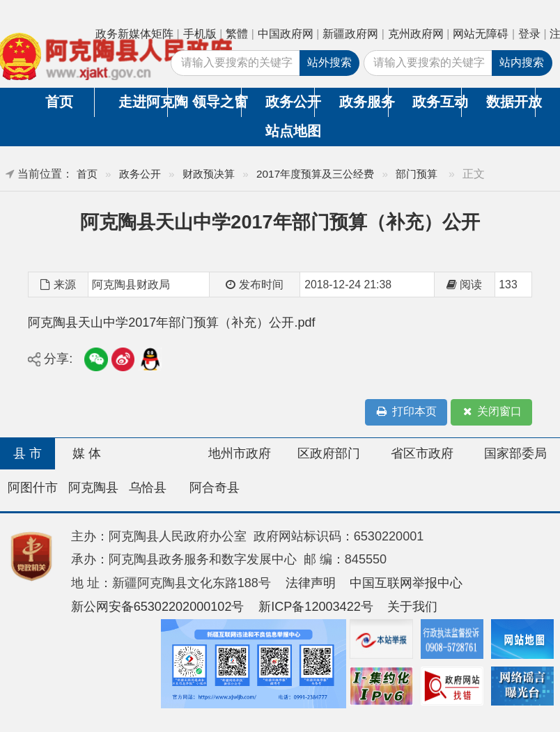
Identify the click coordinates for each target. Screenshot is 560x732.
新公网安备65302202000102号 (158, 607)
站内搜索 (522, 62)
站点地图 (290, 131)
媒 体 (87, 453)
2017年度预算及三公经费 (315, 174)
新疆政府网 (350, 34)
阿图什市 (33, 488)
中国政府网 (286, 34)
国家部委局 (515, 453)
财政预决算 (209, 174)
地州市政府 (240, 453)
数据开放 (511, 102)
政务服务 (364, 102)
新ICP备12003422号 (316, 607)
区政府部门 (329, 453)
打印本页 (406, 412)
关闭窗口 (491, 412)
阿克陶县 (93, 488)
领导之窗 (217, 102)
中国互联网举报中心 (406, 583)
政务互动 (437, 102)
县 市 (28, 453)
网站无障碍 (481, 34)
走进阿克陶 (143, 102)
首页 (59, 102)
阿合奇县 (215, 488)
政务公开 (290, 102)
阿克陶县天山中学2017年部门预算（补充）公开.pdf (171, 322)
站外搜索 (329, 62)
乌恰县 (148, 488)
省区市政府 (422, 453)
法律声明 (311, 583)
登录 (529, 34)
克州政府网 (416, 34)
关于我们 (412, 607)
